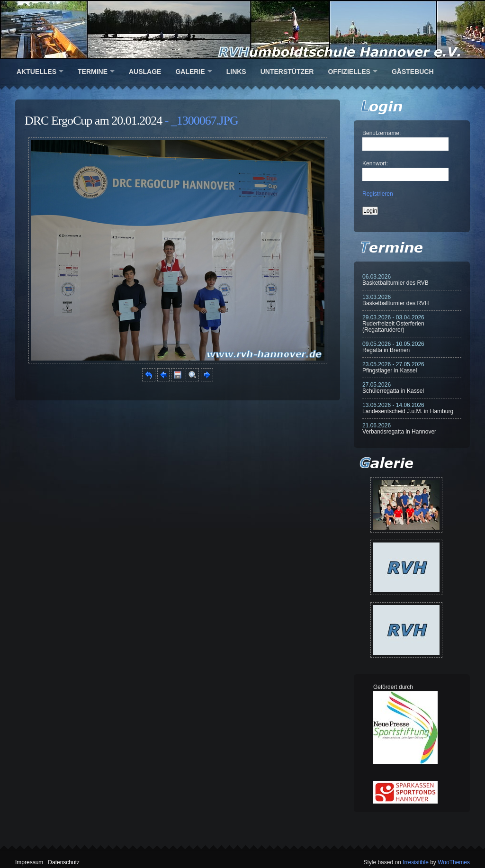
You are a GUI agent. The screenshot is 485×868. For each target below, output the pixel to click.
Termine (93, 72)
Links (236, 72)
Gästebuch (413, 72)
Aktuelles (36, 72)
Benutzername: (382, 133)
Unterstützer (287, 72)
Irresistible (416, 862)
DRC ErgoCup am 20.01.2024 (93, 121)
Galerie (190, 72)
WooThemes (454, 862)
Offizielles (349, 72)
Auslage (145, 72)
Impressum (29, 862)
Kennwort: (375, 163)
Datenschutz (64, 862)
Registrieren (378, 194)
